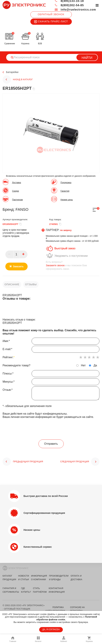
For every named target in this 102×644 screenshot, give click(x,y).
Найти (87, 58)
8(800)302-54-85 (69, 5)
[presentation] (51, 429)
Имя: (51, 342)
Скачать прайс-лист (51, 22)
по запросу (66, 230)
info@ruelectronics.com (75, 10)
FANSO (22, 209)
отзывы (31, 284)
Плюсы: (51, 374)
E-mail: (51, 350)
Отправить (51, 444)
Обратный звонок (51, 14)
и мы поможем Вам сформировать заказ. (73, 265)
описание (12, 284)
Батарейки (13, 72)
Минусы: (51, 383)
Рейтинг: (9, 357)
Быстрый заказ (65, 248)
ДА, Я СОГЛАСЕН (51, 629)
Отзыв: (51, 394)
